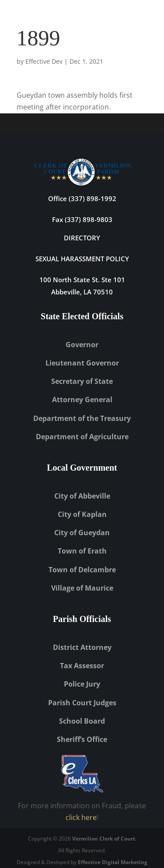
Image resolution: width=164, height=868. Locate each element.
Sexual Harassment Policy (82, 259)
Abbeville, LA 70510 (82, 292)
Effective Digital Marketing (113, 862)
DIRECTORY (82, 238)
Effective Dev (44, 61)
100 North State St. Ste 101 (82, 280)
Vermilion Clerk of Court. (104, 839)
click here (81, 817)
